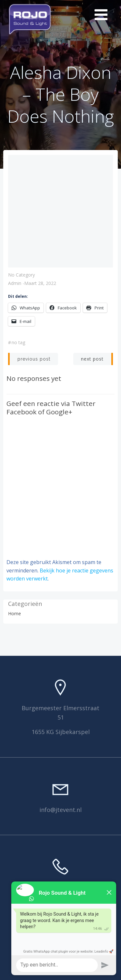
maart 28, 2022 (40, 283)
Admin (15, 283)
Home (15, 613)
